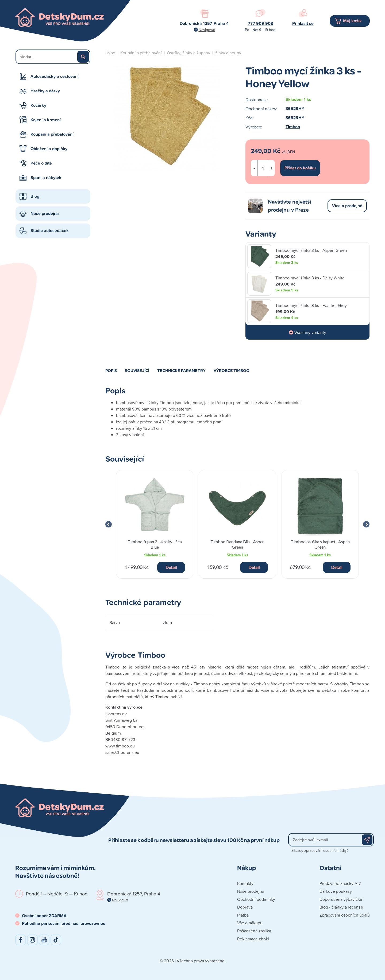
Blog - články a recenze (341, 907)
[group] (155, 524)
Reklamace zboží (253, 939)
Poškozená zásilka (254, 931)
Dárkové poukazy (336, 891)
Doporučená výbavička (341, 899)
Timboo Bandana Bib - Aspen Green (237, 544)
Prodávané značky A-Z (340, 883)
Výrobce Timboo (232, 370)
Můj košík (352, 21)
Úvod (110, 53)
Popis (111, 370)
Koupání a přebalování (52, 134)
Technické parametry (181, 370)
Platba (243, 915)
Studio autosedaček (50, 231)
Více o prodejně (347, 206)
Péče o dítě (41, 163)
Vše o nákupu (250, 923)
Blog (35, 196)
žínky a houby (228, 53)
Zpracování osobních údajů (345, 915)
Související (137, 370)
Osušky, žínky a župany (188, 53)
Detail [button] (171, 567)
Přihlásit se (303, 23)
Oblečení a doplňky (49, 149)
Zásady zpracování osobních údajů (320, 850)
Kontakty (245, 883)
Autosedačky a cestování (55, 76)
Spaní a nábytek (46, 178)
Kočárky (38, 105)
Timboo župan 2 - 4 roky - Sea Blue (155, 544)
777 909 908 (261, 23)
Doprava (245, 907)
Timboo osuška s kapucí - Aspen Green (320, 544)
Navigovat (207, 30)
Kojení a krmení (46, 120)
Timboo (293, 127)
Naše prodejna (45, 213)
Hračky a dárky (45, 91)
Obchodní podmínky (256, 899)
